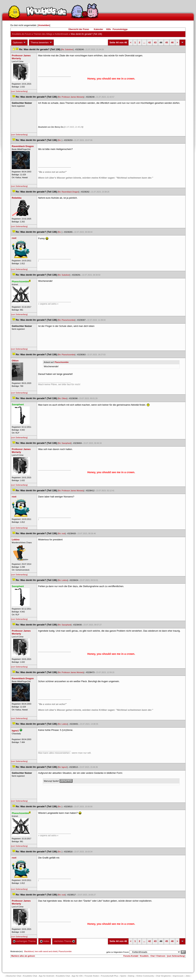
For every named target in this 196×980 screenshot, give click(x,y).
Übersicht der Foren (79, 29)
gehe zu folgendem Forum (118, 952)
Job (188, 976)
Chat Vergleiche (163, 976)
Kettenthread (62, 34)
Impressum (178, 976)
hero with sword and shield (46, 951)
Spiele (123, 976)
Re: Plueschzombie (66, 320)
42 (150, 42)
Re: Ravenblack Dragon (68, 192)
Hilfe (109, 29)
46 (172, 42)
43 (155, 42)
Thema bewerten (41, 43)
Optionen (20, 43)
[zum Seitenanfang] (19, 91)
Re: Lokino (63, 580)
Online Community (145, 976)
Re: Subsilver (67, 49)
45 (167, 42)
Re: (60, 140)
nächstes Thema (64, 941)
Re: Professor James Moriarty (71, 97)
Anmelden (44, 25)
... (144, 42)
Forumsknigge (120, 29)
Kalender (98, 29)
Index (45, 941)
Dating (131, 976)
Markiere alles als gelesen (23, 956)
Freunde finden (92, 976)
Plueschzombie (62, 362)
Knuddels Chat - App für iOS (69, 976)
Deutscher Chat (14, 976)
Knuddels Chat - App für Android (38, 976)
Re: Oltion (62, 398)
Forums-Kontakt (131, 956)
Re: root (62, 533)
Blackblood (29, 951)
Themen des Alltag (43, 34)
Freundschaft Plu (110, 976)
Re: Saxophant (65, 443)
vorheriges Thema (24, 941)
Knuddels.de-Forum (22, 34)
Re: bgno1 (63, 767)
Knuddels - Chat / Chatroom (153, 956)
